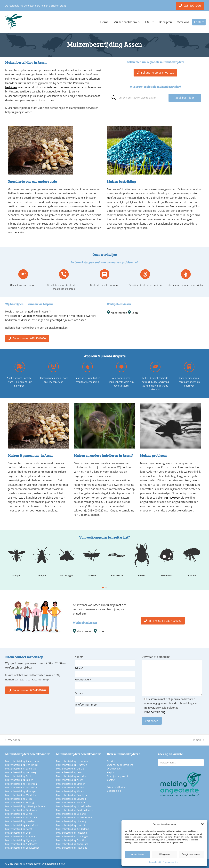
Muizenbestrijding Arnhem (20, 836)
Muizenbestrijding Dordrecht (21, 788)
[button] (202, 824)
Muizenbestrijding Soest (19, 829)
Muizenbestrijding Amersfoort (22, 825)
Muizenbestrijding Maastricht (21, 818)
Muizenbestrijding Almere (70, 803)
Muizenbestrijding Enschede (72, 795)
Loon (135, 313)
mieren (75, 316)
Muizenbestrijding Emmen (71, 784)
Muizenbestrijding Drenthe (71, 840)
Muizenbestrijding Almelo (70, 791)
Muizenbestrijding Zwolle (70, 788)
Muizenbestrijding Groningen (72, 836)
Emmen (198, 740)
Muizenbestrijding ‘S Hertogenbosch (25, 806)
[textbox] (138, 98)
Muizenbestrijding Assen (70, 780)
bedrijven (11, 87)
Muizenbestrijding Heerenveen (73, 761)
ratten (63, 316)
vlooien (27, 316)
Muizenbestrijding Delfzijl (70, 769)
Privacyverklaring (170, 862)
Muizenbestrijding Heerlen (20, 821)
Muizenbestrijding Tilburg (20, 803)
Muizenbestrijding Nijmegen (21, 840)
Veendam (13, 740)
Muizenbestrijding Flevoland (72, 848)
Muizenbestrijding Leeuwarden (22, 848)
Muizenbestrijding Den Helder (22, 765)
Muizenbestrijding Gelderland (73, 829)
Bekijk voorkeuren (191, 854)
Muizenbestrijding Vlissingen (21, 791)
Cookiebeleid (155, 862)
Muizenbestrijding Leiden (19, 780)
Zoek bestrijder (185, 98)
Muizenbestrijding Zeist (18, 833)
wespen (41, 316)
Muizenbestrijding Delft (18, 776)
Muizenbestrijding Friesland (72, 833)
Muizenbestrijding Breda (19, 799)
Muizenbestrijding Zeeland (71, 814)
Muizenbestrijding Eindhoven (21, 810)
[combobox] (142, 98)
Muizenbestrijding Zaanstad (21, 769)
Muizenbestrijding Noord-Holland (75, 806)
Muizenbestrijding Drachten (72, 765)
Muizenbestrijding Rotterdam (21, 784)
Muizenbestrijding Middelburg (22, 795)
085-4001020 (96, 510)
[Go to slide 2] (106, 588)
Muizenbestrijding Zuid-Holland (74, 810)
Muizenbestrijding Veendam (72, 776)
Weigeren (164, 854)
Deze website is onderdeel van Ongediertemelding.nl (37, 864)
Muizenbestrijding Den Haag (21, 772)
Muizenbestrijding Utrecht (71, 825)
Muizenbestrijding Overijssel (72, 844)
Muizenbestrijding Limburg (71, 821)
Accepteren (137, 854)
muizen (189, 485)
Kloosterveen (119, 313)
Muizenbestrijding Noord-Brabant (75, 818)
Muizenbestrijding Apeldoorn (21, 844)
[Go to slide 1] (103, 588)
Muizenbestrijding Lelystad (71, 799)
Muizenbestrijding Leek (69, 772)
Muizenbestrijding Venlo (19, 814)
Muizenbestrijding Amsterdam (22, 761)
